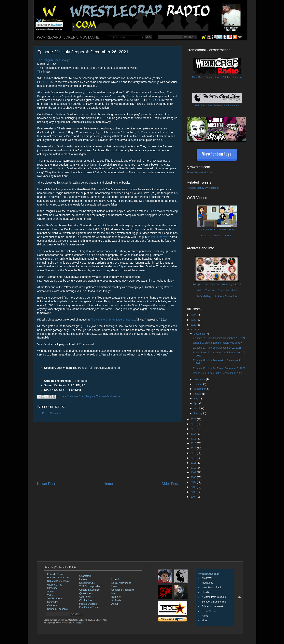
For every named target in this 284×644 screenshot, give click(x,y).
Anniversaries (231, 106)
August (198, 394)
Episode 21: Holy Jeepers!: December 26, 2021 (219, 338)
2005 (194, 492)
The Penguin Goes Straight (54, 60)
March (198, 408)
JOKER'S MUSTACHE (81, 37)
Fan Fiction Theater (90, 607)
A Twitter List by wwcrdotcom (203, 188)
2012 (194, 458)
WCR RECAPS (49, 37)
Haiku (200, 290)
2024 (194, 315)
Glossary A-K (229, 285)
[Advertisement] (107, 452)
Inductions (207, 583)
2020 (194, 419)
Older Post (170, 484)
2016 (194, 439)
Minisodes (215, 236)
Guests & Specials (89, 590)
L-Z (239, 285)
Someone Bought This (214, 602)
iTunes (208, 77)
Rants (205, 616)
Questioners (86, 593)
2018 (194, 429)
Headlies (207, 592)
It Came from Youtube (214, 597)
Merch (115, 593)
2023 (194, 320)
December (200, 334)
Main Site (197, 77)
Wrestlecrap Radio (212, 587)
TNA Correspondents (91, 586)
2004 (194, 497)
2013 (194, 453)
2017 (194, 434)
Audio (204, 236)
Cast (206, 285)
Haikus (83, 579)
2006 (194, 487)
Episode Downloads (58, 578)
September (200, 389)
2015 (194, 443)
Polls (234, 290)
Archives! (207, 578)
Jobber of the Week (213, 606)
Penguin (90, 396)
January (198, 413)
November (200, 379)
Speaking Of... (87, 583)
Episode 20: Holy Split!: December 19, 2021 (217, 348)
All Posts (116, 600)
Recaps (197, 285)
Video (50, 595)
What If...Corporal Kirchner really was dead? (217, 343)
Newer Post (46, 484)
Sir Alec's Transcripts (226, 296)
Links (114, 586)
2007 (194, 482)
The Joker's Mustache (108, 396)
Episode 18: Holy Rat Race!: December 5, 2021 (219, 368)
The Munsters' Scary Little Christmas (113, 320)
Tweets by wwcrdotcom (200, 173)
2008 (194, 477)
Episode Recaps (56, 574)
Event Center (209, 611)
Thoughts (211, 290)
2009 (194, 472)
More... (206, 620)
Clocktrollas (86, 600)
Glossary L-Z (54, 588)
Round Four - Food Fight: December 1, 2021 (217, 373)
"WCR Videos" (55, 599)
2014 (194, 448)
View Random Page (217, 154)
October (198, 384)
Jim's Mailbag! (204, 296)
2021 (194, 330)
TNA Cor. (215, 285)
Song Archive (215, 106)
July (196, 399)
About (115, 604)
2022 (194, 325)
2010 (194, 468)
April (197, 404)
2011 (194, 463)
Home (108, 484)
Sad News (85, 597)
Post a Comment (51, 413)
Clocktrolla (224, 290)
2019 (194, 424)
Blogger (80, 623)
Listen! (115, 579)
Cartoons (228, 236)
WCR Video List (208, 230)
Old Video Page (226, 230)
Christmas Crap (76, 396)
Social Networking (121, 583)
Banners (116, 597)
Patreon (237, 77)
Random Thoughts (57, 609)
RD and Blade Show (58, 581)
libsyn (217, 77)
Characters (85, 576)
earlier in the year (158, 237)
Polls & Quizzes (88, 604)
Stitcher (227, 77)
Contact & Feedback (123, 590)
